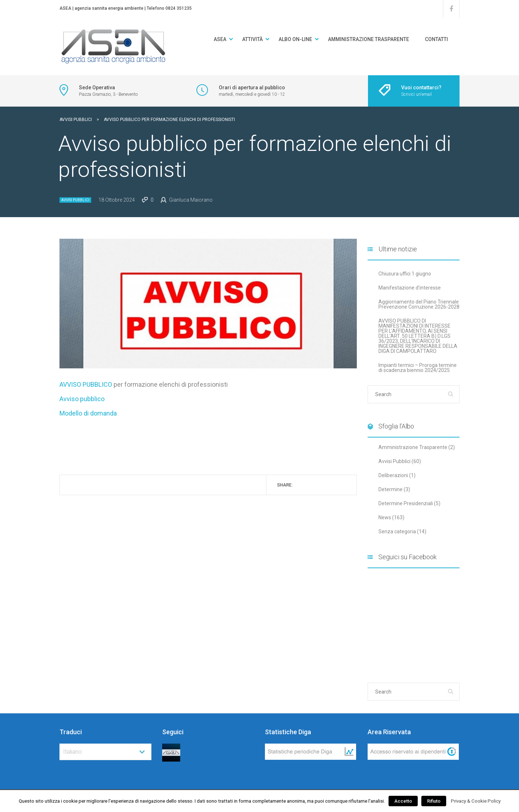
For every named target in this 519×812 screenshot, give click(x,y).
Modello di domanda (88, 413)
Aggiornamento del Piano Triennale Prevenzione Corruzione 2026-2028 (419, 304)
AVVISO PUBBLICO (86, 384)
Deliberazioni (393, 475)
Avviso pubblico (82, 399)
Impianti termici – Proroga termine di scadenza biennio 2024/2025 (418, 368)
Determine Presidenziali (406, 503)
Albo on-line (295, 39)
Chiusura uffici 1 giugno (405, 274)
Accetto (403, 801)
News (385, 517)
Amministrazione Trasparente (369, 39)
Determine (391, 489)
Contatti (436, 39)
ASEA (220, 39)
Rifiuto (434, 801)
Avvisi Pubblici (75, 200)
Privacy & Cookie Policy (476, 801)
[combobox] (105, 752)
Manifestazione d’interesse (410, 288)
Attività (252, 39)
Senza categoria (397, 531)
